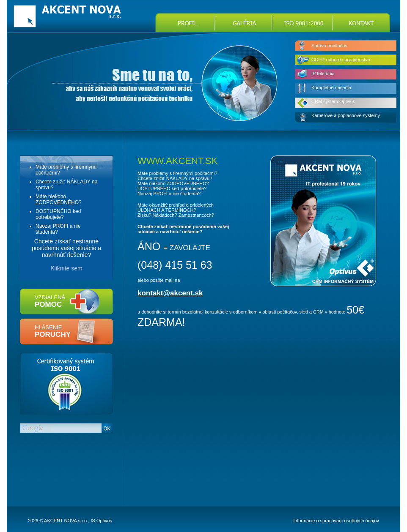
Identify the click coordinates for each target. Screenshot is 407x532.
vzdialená (50, 301)
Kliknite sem (66, 268)
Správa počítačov (329, 46)
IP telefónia (323, 74)
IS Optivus (101, 521)
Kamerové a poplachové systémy (346, 115)
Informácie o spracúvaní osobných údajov (336, 521)
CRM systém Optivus (333, 101)
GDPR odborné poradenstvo (341, 60)
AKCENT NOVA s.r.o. (66, 521)
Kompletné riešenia (331, 87)
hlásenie (53, 331)
